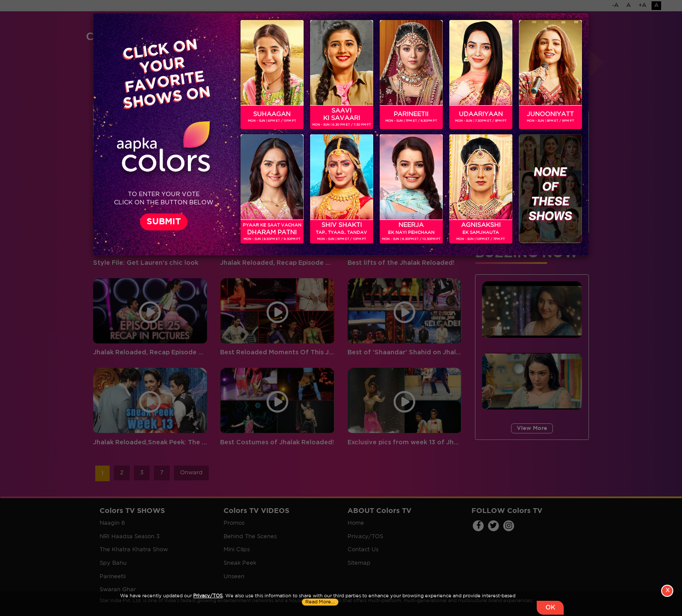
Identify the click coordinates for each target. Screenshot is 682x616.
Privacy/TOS (208, 596)
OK (550, 608)
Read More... (320, 602)
